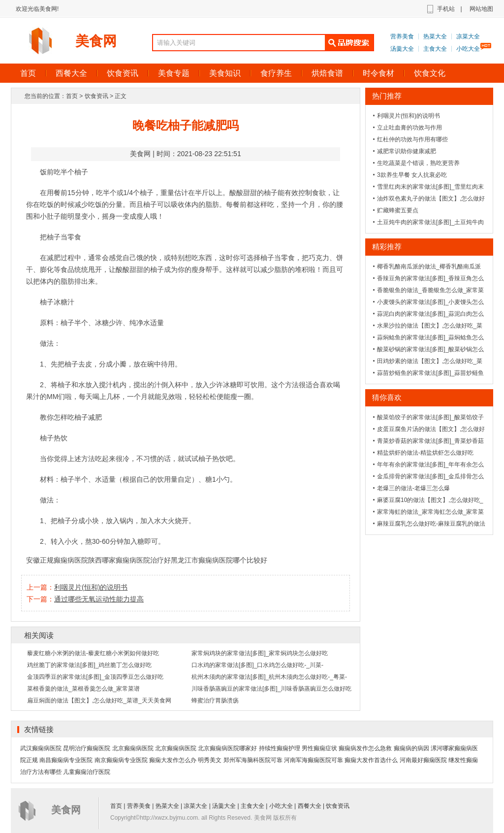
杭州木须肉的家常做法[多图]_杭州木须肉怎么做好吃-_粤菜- (269, 677)
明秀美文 (210, 760)
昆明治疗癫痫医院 (87, 748)
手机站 (446, 9)
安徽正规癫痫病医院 (57, 560)
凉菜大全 (468, 36)
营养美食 (402, 36)
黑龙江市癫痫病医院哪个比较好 (219, 560)
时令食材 (378, 73)
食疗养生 (276, 73)
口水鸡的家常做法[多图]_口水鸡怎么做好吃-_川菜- (257, 665)
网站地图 (481, 9)
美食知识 (225, 73)
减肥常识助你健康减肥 (407, 151)
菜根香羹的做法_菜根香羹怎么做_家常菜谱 (83, 689)
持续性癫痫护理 (280, 748)
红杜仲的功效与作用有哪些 (412, 139)
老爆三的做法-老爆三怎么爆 (413, 488)
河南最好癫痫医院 (423, 760)
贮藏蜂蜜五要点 (398, 210)
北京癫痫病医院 (133, 748)
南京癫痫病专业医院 (121, 760)
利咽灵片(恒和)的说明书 (91, 587)
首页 (28, 73)
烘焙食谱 (327, 73)
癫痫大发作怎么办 (173, 760)
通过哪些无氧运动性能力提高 (99, 599)
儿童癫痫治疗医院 (87, 772)
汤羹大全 (402, 49)
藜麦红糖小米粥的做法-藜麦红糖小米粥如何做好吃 (93, 653)
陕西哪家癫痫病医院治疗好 (129, 560)
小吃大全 (468, 49)
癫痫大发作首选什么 (371, 760)
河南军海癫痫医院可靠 (314, 760)
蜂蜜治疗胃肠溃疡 (215, 700)
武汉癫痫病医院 (41, 748)
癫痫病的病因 (411, 748)
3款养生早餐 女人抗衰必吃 (412, 175)
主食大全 (435, 49)
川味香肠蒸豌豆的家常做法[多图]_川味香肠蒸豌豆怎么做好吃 (271, 689)
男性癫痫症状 (319, 748)
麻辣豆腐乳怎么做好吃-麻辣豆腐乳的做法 (431, 524)
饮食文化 (430, 73)
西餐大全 (71, 73)
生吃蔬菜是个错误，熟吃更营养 (418, 163)
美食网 (96, 41)
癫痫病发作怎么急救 (365, 748)
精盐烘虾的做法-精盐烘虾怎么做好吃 (425, 453)
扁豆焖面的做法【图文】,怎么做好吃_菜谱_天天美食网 (99, 700)
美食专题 (174, 73)
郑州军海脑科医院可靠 (253, 760)
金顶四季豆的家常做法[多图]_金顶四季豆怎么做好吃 (95, 677)
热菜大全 (435, 36)
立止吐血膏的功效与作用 (409, 128)
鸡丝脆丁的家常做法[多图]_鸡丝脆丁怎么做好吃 (89, 665)
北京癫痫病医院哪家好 (227, 748)
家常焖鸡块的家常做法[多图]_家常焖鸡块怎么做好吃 (260, 653)
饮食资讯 (123, 73)
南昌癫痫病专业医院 (66, 760)
